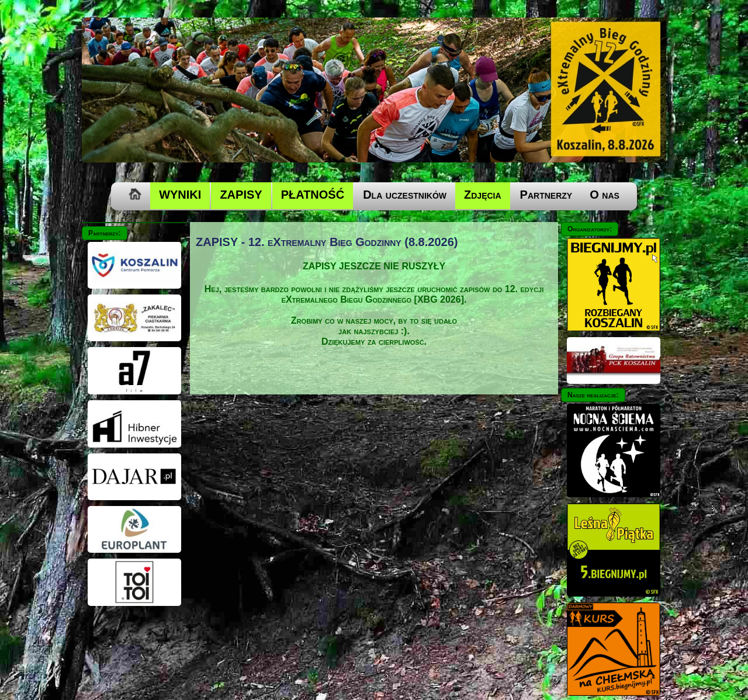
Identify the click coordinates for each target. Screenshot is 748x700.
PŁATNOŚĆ (313, 195)
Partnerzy (546, 195)
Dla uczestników (405, 195)
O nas (605, 195)
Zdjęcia (483, 195)
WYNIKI (180, 195)
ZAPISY (241, 195)
